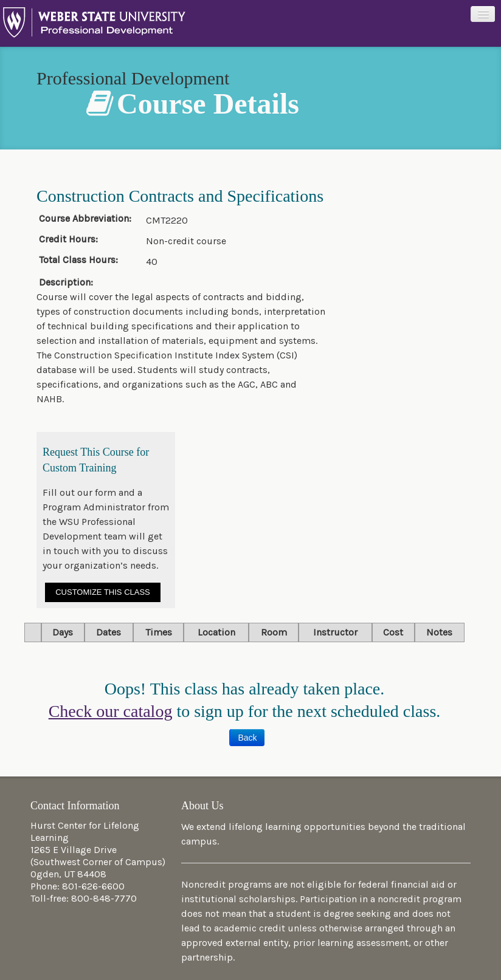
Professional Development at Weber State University (94, 26)
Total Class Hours (77, 260)
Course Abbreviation (83, 219)
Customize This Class (103, 592)
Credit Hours (67, 239)
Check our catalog (111, 711)
